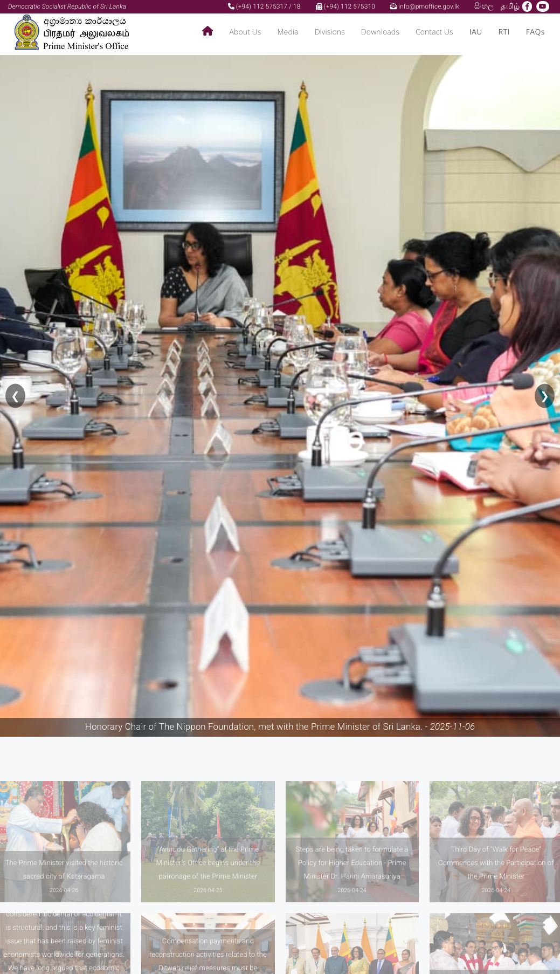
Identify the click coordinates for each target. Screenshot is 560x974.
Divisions (330, 32)
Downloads (380, 32)
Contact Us (434, 32)
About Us (245, 32)
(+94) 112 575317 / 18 (264, 6)
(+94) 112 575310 (345, 6)
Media (288, 32)
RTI (504, 32)
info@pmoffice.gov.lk (425, 6)
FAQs (535, 32)
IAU (476, 32)
